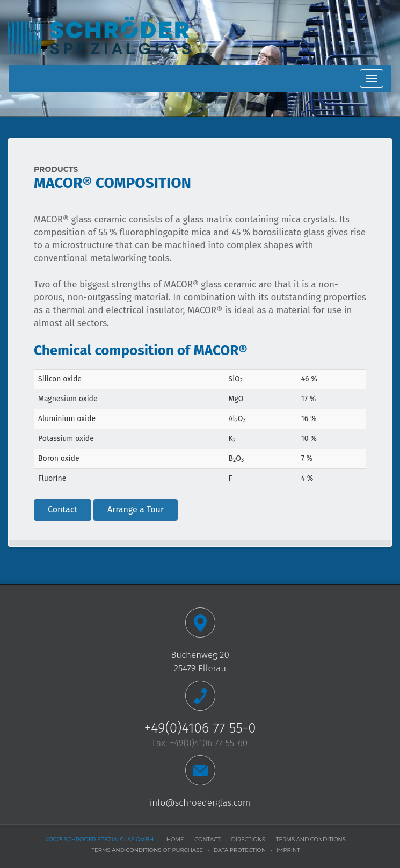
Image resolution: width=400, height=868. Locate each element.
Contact (63, 509)
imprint (288, 850)
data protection (240, 850)
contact (207, 839)
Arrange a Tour (136, 509)
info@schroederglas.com (200, 803)
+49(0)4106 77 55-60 (209, 743)
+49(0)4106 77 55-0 (200, 728)
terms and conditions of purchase (147, 850)
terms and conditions (311, 839)
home (175, 839)
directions (248, 839)
